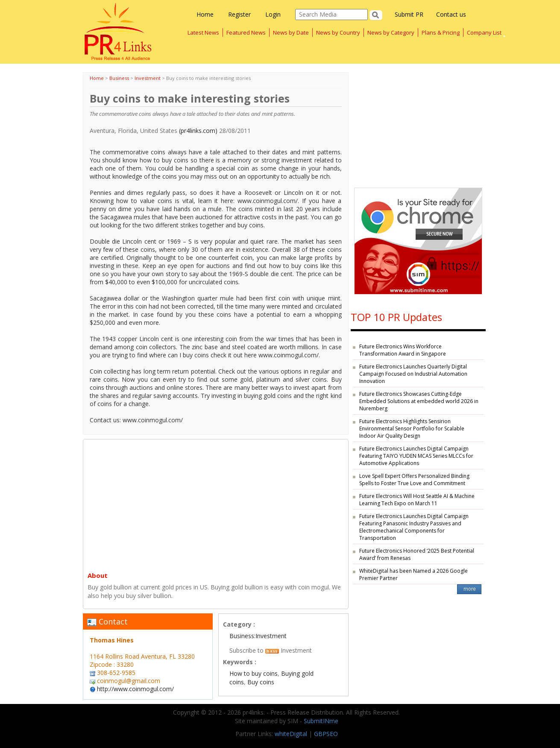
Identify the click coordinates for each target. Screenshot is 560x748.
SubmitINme (321, 721)
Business (119, 78)
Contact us (451, 14)
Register (239, 14)
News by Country (338, 32)
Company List (484, 32)
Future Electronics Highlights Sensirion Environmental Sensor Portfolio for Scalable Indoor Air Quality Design (412, 428)
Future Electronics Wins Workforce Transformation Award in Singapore (403, 350)
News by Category (391, 32)
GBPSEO (326, 734)
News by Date (291, 32)
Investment (148, 78)
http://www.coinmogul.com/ (135, 689)
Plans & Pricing (441, 32)
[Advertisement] (216, 504)
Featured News (246, 32)
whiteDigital (291, 734)
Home (205, 14)
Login (273, 14)
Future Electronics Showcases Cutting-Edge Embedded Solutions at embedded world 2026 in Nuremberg (419, 401)
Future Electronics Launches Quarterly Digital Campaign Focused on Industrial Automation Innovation (413, 374)
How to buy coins (254, 673)
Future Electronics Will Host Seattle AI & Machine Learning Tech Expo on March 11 (417, 500)
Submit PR (409, 14)
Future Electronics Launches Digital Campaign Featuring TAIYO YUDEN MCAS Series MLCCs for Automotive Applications (416, 456)
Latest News (203, 32)
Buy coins (261, 682)
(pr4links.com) (198, 131)
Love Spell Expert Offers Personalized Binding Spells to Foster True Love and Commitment (414, 480)
